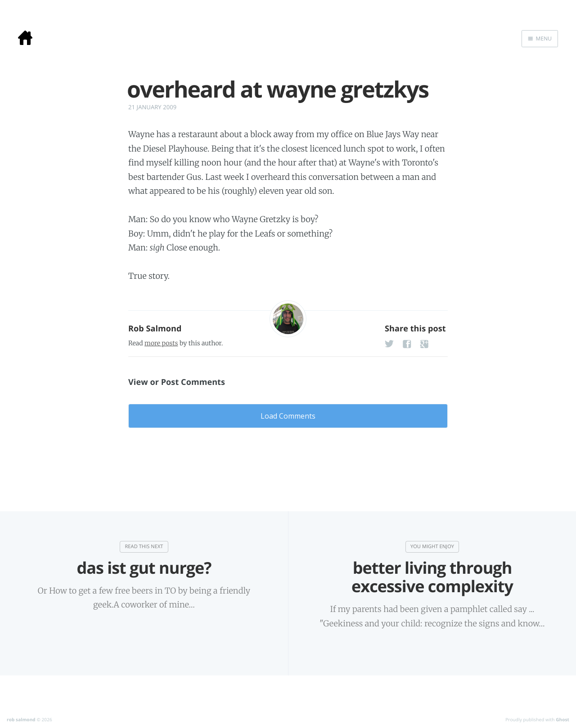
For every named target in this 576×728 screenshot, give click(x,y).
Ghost (562, 719)
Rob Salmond (155, 329)
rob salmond (21, 719)
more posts (161, 343)
